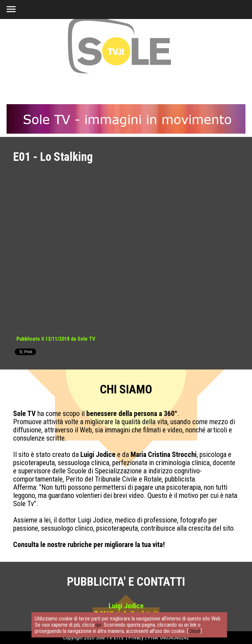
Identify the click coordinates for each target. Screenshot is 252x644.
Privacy (136, 638)
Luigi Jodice (98, 455)
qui (98, 625)
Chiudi (194, 631)
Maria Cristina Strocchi (164, 455)
